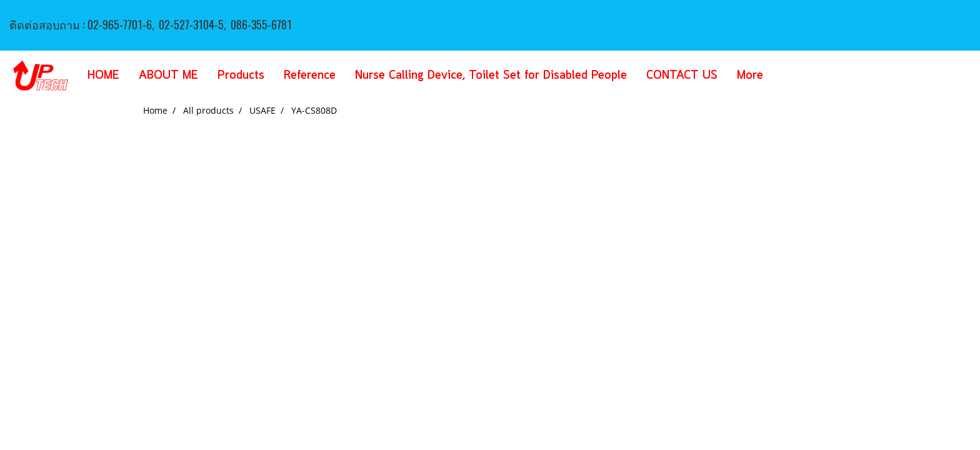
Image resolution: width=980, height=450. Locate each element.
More (750, 76)
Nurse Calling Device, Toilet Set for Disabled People (491, 76)
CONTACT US (682, 76)
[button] (791, 76)
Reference (310, 76)
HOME (103, 76)
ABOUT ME (168, 76)
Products (241, 76)
